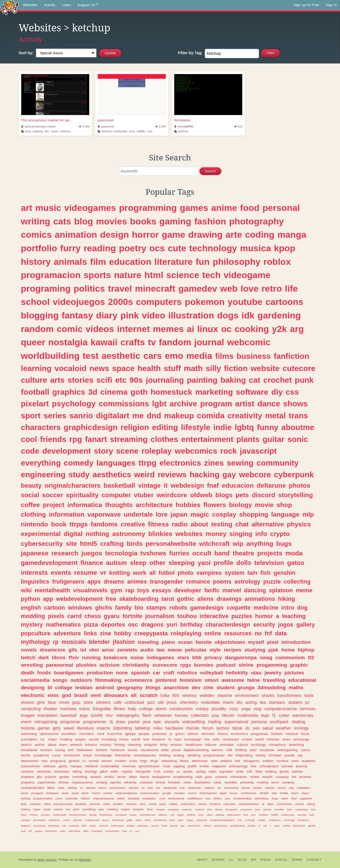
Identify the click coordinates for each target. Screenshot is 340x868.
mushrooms (194, 826)
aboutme (298, 427)
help (132, 709)
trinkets (277, 734)
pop (215, 715)
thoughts (119, 505)
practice (51, 777)
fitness (158, 524)
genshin (285, 573)
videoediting (194, 722)
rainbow (302, 815)
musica (256, 248)
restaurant (231, 739)
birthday (191, 625)
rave (137, 831)
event (26, 722)
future (295, 793)
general (74, 761)
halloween (85, 750)
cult (172, 815)
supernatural (236, 722)
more (201, 815)
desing (219, 809)
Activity (50, 5)
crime (59, 798)
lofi (30, 831)
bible (165, 750)
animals (70, 262)
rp (56, 642)
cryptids (127, 772)
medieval (91, 766)
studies (262, 820)
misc (53, 695)
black (24, 815)
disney (282, 788)
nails (199, 777)
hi (170, 739)
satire (284, 798)
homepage (193, 739)
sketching (296, 745)
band (222, 553)
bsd (146, 739)
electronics (180, 463)
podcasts (160, 734)
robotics (187, 673)
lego (265, 715)
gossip (174, 826)
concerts (221, 777)
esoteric (96, 777)
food (250, 208)
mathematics (63, 625)
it (166, 485)
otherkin (273, 739)
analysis (150, 745)
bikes (51, 788)
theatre (243, 553)
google (167, 793)
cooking (252, 329)
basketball (119, 485)
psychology (74, 404)
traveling (148, 642)
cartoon (54, 608)
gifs (73, 650)
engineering (43, 475)
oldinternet (118, 820)
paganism (306, 798)
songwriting (301, 809)
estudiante (29, 750)
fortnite (132, 616)
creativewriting (242, 798)
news (99, 368)
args (84, 715)
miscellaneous (147, 815)
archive (183, 404)
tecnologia (121, 553)
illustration (191, 315)
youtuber (35, 804)
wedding (194, 755)
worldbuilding (50, 356)
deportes (113, 625)
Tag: (190, 53)
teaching (294, 616)
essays (161, 590)
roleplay (157, 451)
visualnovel (149, 750)
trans (298, 416)
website (265, 368)
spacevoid (106, 120)
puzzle (272, 582)
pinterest (166, 680)
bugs (284, 544)
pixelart (35, 404)
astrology (247, 582)
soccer (53, 495)
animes (137, 582)
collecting (297, 582)
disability (81, 804)
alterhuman (200, 761)
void (150, 131)
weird (144, 475)
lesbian (84, 688)
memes (168, 329)
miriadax (179, 793)
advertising (261, 798)
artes (286, 739)
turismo (102, 750)
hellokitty (237, 673)
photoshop (39, 826)
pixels (56, 616)
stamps (156, 608)
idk (248, 315)
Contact (314, 860)
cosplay (224, 514)
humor (264, 616)
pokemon (205, 302)
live (158, 788)
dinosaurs (116, 695)
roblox (277, 262)
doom (161, 709)
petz (253, 750)
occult (202, 553)
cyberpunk (294, 475)
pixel (273, 642)
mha (313, 809)
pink (130, 315)
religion (135, 427)
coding (260, 235)
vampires (209, 573)
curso (56, 755)
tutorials (287, 766)
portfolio (39, 248)
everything (41, 463)
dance (269, 404)
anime (224, 208)
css (292, 392)
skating (298, 722)
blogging (40, 315)
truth (157, 772)
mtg (291, 788)
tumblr (97, 715)
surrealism (29, 739)
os (143, 788)
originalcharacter (104, 798)
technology (213, 248)
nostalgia (68, 342)
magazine (219, 766)
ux (178, 772)
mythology (35, 642)
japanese (35, 553)
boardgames (69, 673)
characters (41, 427)
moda (294, 553)
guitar (273, 439)
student (226, 688)
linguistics (35, 582)
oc (226, 329)
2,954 (84, 126)
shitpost (209, 788)
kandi (136, 739)
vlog (257, 709)
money (216, 534)
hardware (175, 728)
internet (133, 329)
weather (283, 728)
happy (190, 820)
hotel (164, 826)
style (215, 650)
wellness (50, 766)
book (59, 524)
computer (116, 495)
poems (222, 582)
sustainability (110, 766)
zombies (263, 815)
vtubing (25, 809)
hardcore (118, 750)
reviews (172, 475)
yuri (172, 625)
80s (176, 695)
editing (165, 427)
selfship (72, 788)
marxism (131, 804)
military (173, 804)
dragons (152, 625)
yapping (37, 131)
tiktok (237, 728)
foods (44, 673)
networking (169, 761)
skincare (208, 734)
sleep (138, 563)
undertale (138, 514)
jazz (151, 702)
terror (275, 782)
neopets (160, 809)
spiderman (195, 788)
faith (84, 826)
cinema (114, 392)
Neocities (26, 860)
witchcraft (214, 544)
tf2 (311, 658)
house (234, 793)
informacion (239, 777)
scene (127, 451)
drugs (154, 761)
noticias (270, 788)
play (150, 788)
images (28, 715)
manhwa (68, 709)
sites (214, 761)
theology (91, 772)
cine (209, 688)
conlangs (250, 820)
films (224, 356)
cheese (34, 815)
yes (256, 728)
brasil (81, 695)
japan (179, 514)
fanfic (212, 590)
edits (86, 831)
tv (152, 342)
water (114, 772)
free (111, 599)
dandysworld (176, 798)
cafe (118, 702)
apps (94, 582)
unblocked (134, 702)
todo (312, 815)
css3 (162, 798)
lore (162, 514)
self (64, 826)
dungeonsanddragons (222, 820)
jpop (76, 702)
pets (242, 495)
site (71, 544)
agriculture (74, 831)
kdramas (130, 782)
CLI (231, 860)
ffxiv (74, 658)
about (199, 524)
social (30, 495)
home (288, 650)
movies (112, 221)
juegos (92, 553)
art (26, 208)
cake (277, 826)
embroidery (188, 804)
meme (304, 590)
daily (289, 809)
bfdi (197, 658)
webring (220, 815)
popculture (36, 633)
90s (136, 380)
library (184, 761)
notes (187, 782)
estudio (267, 777)
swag (266, 658)
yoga (246, 709)
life (292, 288)
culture (34, 380)
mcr (109, 715)
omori (211, 680)
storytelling (296, 495)
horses (182, 715)
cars (153, 356)
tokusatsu (143, 826)
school (35, 302)
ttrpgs (79, 524)
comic (70, 329)
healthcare (194, 745)
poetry (133, 248)
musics (300, 804)
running (91, 658)
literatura (85, 728)
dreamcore (53, 650)
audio (147, 650)
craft (169, 673)
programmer (95, 722)
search (26, 745)
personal (281, 208)
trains (84, 709)
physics (299, 524)
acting (251, 702)
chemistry (189, 702)
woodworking (237, 826)
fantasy (77, 315)
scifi (104, 380)
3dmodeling (271, 688)
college (146, 709)
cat (255, 380)
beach (133, 815)
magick (125, 809)
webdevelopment (79, 599)
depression (29, 761)
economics (239, 734)
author (40, 745)
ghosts (284, 772)
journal (209, 342)
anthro (67, 820)
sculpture (267, 750)
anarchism (176, 688)
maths (296, 688)
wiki (26, 590)
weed (69, 728)
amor (108, 650)
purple (290, 755)
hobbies (188, 505)
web (229, 288)
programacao (214, 755)
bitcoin (228, 715)
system (235, 573)
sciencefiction (30, 766)
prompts (45, 815)
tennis (25, 755)
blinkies (160, 534)
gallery (306, 625)
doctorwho (51, 831)
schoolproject (269, 766)
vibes (210, 815)
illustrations (202, 782)
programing (46, 288)
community (278, 463)
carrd (74, 616)
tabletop (143, 728)
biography (97, 831)
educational (302, 680)
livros (305, 734)
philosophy (237, 262)
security (264, 625)
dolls (244, 563)
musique (25, 820)
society (169, 772)
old (161, 702)
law (161, 650)
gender (312, 826)
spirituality (82, 495)
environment (247, 695)
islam (271, 804)
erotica (109, 777)
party (163, 804)
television (269, 563)
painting (202, 380)
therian (193, 728)
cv (84, 761)
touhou (187, 616)
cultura (242, 745)
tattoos (193, 734)
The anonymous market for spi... (47, 120)
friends (53, 439)
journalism (160, 616)
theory (144, 777)
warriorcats (303, 715)
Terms (297, 860)
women (107, 761)
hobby (123, 633)
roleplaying (186, 633)
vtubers (295, 702)
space (123, 368)
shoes (124, 739)
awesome (233, 680)
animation (76, 235)
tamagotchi (231, 809)
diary (107, 315)
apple (223, 793)
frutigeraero (68, 582)
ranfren (207, 826)
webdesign (187, 485)
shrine (246, 665)
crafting (112, 544)
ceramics (27, 772)
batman (297, 772)
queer (33, 342)
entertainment (207, 439)
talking (77, 772)
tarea (148, 820)
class (61, 788)
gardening (279, 315)
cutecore (299, 368)
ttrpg (147, 463)
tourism (46, 750)
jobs (210, 809)
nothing (97, 534)
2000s (121, 302)
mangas (76, 766)
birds (135, 544)
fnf (268, 633)
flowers (215, 505)
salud (268, 728)
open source (47, 860)
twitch (28, 658)
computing (31, 709)
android (105, 688)
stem (181, 820)
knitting (120, 573)
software (252, 392)
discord (263, 495)
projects (270, 553)
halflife (141, 131)
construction (181, 709)
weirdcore (172, 495)
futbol (167, 573)
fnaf (213, 485)
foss (253, 766)
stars (183, 658)
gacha (63, 766)
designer (138, 809)
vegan (181, 815)
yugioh (39, 831)
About (202, 860)
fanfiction (292, 356)
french (103, 788)
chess (93, 616)
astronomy (129, 534)
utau (256, 673)
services (308, 709)
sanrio (81, 416)
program (216, 404)
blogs (224, 495)
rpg (76, 439)
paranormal (60, 665)
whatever (163, 715)
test (91, 356)
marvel (232, 590)
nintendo (34, 524)
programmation (43, 798)
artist (245, 404)
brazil (87, 755)
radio (180, 524)
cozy (234, 709)
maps (52, 739)
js (171, 734)
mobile (204, 766)
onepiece (27, 777)
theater (50, 709)
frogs (144, 761)
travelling (274, 680)
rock (229, 451)
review (255, 777)
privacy (213, 658)
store (88, 702)
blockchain (62, 772)
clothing (33, 514)
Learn (66, 5)
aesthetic (121, 356)
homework (72, 755)
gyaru (112, 616)
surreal (94, 761)
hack (172, 820)
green (180, 734)
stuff (172, 368)
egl (300, 755)
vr (103, 573)
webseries (44, 772)
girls (41, 702)
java (147, 722)
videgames (275, 820)
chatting (66, 739)
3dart (259, 772)
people (144, 734)
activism (110, 665)
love (250, 288)
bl (50, 688)
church (192, 793)
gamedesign (207, 608)
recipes (233, 650)
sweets (58, 809)
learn (63, 745)
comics (36, 235)
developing (39, 820)
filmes (119, 709)
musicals (74, 642)
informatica (85, 505)
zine (105, 633)
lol (83, 650)
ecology (301, 728)
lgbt (159, 404)
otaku (212, 772)
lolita (165, 695)
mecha (286, 826)
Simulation (182, 120)
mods (167, 766)
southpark (279, 722)
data (281, 633)
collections (54, 820)
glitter (130, 820)
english (31, 608)
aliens (205, 599)
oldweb (201, 495)
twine (253, 680)
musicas (200, 809)
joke (101, 809)
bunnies (204, 665)
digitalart (112, 416)
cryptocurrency (82, 782)
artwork (76, 745)
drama (223, 734)
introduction (296, 642)
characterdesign (228, 625)
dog (302, 608)
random (37, 329)
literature (173, 262)
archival (103, 826)
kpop (285, 248)
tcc (43, 739)
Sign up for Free (306, 5)
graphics (69, 392)
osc (133, 625)
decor (85, 793)
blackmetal (299, 826)
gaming (175, 221)
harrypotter (143, 772)
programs (27, 782)
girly (57, 728)
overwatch (121, 815)
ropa (178, 739)
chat (242, 524)
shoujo (93, 815)
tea (263, 702)
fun (203, 262)
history (36, 262)
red (265, 826)
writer (240, 772)
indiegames (160, 658)
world (259, 739)
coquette (239, 608)
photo (186, 573)
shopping (254, 514)
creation (121, 761)
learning (36, 368)
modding (33, 616)
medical (292, 734)
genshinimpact (149, 766)
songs (60, 680)
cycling (200, 772)
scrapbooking (183, 777)
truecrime (114, 734)
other (157, 563)
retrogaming (46, 722)
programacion (51, 275)
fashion (210, 221)
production (100, 673)
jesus (172, 702)
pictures (294, 673)
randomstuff (59, 815)
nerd (101, 734)
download (54, 826)
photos (299, 485)
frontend (215, 804)
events (61, 573)
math (193, 368)
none (122, 673)
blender (99, 642)
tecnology (289, 820)
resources (238, 633)
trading (215, 722)
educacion (238, 485)
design (115, 235)
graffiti (192, 766)
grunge (246, 688)
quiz (228, 798)
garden (64, 777)
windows (80, 608)
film (98, 262)
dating (311, 804)
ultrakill (264, 793)
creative (133, 524)
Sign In (331, 5)
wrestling (32, 665)
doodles (118, 804)
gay (229, 475)
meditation (303, 788)
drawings (229, 599)
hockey (106, 745)
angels (80, 739)
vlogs (275, 798)
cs (81, 788)
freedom (159, 739)
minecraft (155, 288)
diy (277, 392)
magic (200, 514)
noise (137, 658)
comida (211, 416)
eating (260, 755)
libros (59, 658)
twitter (121, 798)
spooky (267, 809)
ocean (185, 642)
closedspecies (145, 755)
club (239, 820)
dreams (114, 582)
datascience (234, 815)
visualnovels (90, 590)
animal (246, 788)
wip (238, 544)
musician (74, 826)
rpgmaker (226, 772)
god (67, 695)
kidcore (211, 745)
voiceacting (231, 788)
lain (252, 573)
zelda (107, 804)
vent (96, 695)
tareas (105, 820)
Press (266, 860)
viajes (37, 809)
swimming (29, 734)
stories (80, 380)
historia (28, 728)
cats (62, 221)
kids (182, 788)
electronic (33, 695)
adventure (67, 633)
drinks (93, 826)
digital (73, 534)
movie (264, 505)
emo (174, 356)
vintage (149, 485)
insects (103, 728)
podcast (226, 665)
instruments (117, 826)
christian (275, 755)
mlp (308, 514)
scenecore (165, 665)
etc (121, 380)
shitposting (244, 755)
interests (34, 573)
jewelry (273, 673)
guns (209, 777)
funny (268, 427)
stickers (103, 702)
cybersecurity (42, 544)
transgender (166, 582)
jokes (139, 820)
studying (255, 650)
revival (96, 793)
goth (139, 392)
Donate (218, 860)
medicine (266, 608)
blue (52, 702)
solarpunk (202, 820)
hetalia (284, 793)
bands (133, 750)
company (282, 777)
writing (35, 221)
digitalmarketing (196, 750)
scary (133, 761)
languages (116, 463)
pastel (134, 722)
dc (248, 728)
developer (188, 590)
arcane (155, 826)
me (138, 416)
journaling (165, 380)
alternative (268, 524)
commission (285, 804)
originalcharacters (73, 485)
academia (41, 755)
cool (29, 439)
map (124, 831)
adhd (47, 804)
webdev (207, 695)
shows (295, 404)
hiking (287, 599)
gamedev (198, 288)
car (156, 673)
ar (131, 831)
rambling (112, 809)
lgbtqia (130, 734)
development (67, 451)
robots (178, 608)
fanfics (218, 798)
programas (260, 734)
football (35, 392)
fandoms (104, 524)
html (154, 275)
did (230, 755)
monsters (87, 734)
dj (111, 722)
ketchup (66, 131)
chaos (305, 793)
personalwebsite (171, 544)
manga (292, 235)
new (208, 798)
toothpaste (120, 131)
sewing (240, 463)
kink (246, 815)
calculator (229, 804)
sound (94, 739)
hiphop (306, 650)
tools (309, 695)
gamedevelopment (49, 563)
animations (260, 599)
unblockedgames (126, 793)
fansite (204, 642)
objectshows (230, 642)
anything (260, 544)
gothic (186, 599)
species (116, 782)
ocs (157, 248)
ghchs (104, 608)
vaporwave (104, 514)
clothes (164, 439)
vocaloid (70, 368)
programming (148, 208)
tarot (168, 599)
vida (274, 793)
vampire (134, 788)
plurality (219, 709)
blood (24, 793)
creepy (202, 709)
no (258, 633)
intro (288, 608)
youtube (245, 302)
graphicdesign (91, 427)
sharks (268, 695)
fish (47, 131)
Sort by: (26, 53)
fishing (119, 745)
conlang (102, 782)
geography (130, 688)
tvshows (153, 553)
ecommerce (139, 680)
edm (216, 739)
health (149, 368)
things (153, 688)
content (108, 793)
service (217, 750)
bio (139, 608)
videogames (90, 208)
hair (237, 761)
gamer (44, 728)
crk (219, 788)
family (123, 608)
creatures (187, 809)
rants (295, 761)
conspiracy (277, 745)
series (55, 416)
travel (120, 288)
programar (70, 722)
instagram (52, 793)
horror (145, 235)
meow (175, 650)
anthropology (238, 766)
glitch (104, 772)
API (254, 860)
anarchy (301, 766)
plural (176, 750)
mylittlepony (195, 798)
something (89, 809)
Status (281, 860)
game (173, 235)
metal (275, 416)
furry (132, 131)
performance (118, 788)
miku (158, 728)
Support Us (88, 5)
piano (168, 642)
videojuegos (79, 302)
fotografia (102, 709)
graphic (299, 665)
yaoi (204, 563)
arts (57, 380)
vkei (94, 650)
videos (100, 329)
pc (307, 702)
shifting (191, 815)
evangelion (149, 798)
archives (305, 777)
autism (116, 563)
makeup (179, 416)
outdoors (81, 680)
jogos (286, 625)
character (146, 782)
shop (284, 505)
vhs (207, 739)
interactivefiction (249, 804)
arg (297, 329)
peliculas (196, 650)
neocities (231, 782)
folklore (85, 798)
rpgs (186, 665)
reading (100, 248)
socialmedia (35, 680)
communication (150, 793)
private (252, 826)
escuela (172, 722)
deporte (225, 695)
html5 (89, 544)
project (54, 505)
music (55, 131)
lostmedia (72, 798)
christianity (136, 665)
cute (177, 248)
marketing (214, 392)
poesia (202, 804)
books (143, 221)
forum (208, 728)
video (154, 315)
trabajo (131, 826)
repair (47, 809)
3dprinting (123, 728)
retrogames (251, 761)
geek (76, 809)
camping (288, 782)
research (65, 553)
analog (179, 755)
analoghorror (161, 777)
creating (263, 782)
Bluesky (85, 860)
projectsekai (112, 831)
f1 (274, 715)
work (139, 573)
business (254, 356)
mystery (32, 625)
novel (64, 702)
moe (23, 831)
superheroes (46, 782)
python (30, 599)
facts (150, 809)
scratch (149, 695)
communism (290, 658)
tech (211, 275)
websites (189, 534)
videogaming (288, 750)
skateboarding (139, 599)
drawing (205, 235)
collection (200, 715)
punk (304, 380)
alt (134, 695)
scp (68, 809)
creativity (245, 416)
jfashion (124, 642)
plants (248, 439)
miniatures (304, 820)
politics (89, 288)
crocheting (80, 777)
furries (179, 553)
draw (120, 722)
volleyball (211, 673)
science (183, 275)
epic (158, 722)
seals (65, 793)
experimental (41, 534)
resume (86, 573)
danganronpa (241, 658)
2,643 (161, 126)
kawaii (104, 342)
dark (44, 658)
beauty (31, 485)
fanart (96, 439)
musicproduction (32, 788)
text (71, 750)
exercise (95, 804)
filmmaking (108, 680)
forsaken (174, 782)
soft (249, 772)
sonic (298, 439)
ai (190, 329)
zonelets (127, 650)
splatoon (281, 590)
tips (183, 826)
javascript (258, 451)
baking (233, 380)
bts (240, 702)
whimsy (189, 695)
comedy (79, 463)
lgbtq (244, 427)
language (285, 514)
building (271, 772)
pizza (91, 625)
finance (92, 563)
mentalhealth (52, 590)
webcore (255, 475)
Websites (30, 5)
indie (222, 427)
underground (92, 820)
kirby (164, 745)
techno (223, 728)
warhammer (160, 820)
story (103, 451)
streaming (129, 439)
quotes (188, 772)
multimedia (248, 715)
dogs (228, 315)
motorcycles (288, 815)
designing (33, 688)
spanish (140, 673)
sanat (75, 793)
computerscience (280, 709)
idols (24, 804)
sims (143, 804)
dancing (255, 590)
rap (130, 590)
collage (64, 688)
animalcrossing (63, 804)
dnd (154, 416)
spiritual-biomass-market (39, 126)
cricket (247, 739)
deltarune (271, 485)
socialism (69, 734)
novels (29, 650)
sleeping (182, 563)
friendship (123, 755)
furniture (283, 761)
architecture (154, 505)
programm (246, 809)
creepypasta (151, 633)
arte (234, 235)
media (199, 356)
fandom (175, 342)
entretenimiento (78, 815)
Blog (242, 860)
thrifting (241, 750)
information (67, 514)
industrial (133, 798)
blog (28, 131)
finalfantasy (106, 815)
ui (259, 826)
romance (198, 582)
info (261, 534)
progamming (272, 665)
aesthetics (112, 475)
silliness (163, 815)
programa (58, 761)
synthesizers (249, 793)
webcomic (249, 342)
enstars (176, 745)
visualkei (279, 809)
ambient (226, 761)
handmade (170, 788)
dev (196, 688)
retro (272, 288)
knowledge (103, 755)
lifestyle (196, 427)
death (27, 673)
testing (222, 524)
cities (63, 831)
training (25, 798)
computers (159, 302)
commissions (124, 404)
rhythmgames (208, 793)
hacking (205, 475)
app (48, 599)
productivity (221, 826)
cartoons (284, 302)
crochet (277, 380)
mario (228, 702)
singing (241, 534)
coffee (30, 505)
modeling (109, 739)
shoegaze (37, 793)
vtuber (144, 495)
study (79, 475)
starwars (277, 702)
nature (128, 275)
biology (240, 505)
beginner (26, 826)
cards (217, 782)
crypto (280, 534)
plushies (86, 665)
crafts (133, 342)
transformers (289, 695)
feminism (191, 680)
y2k (279, 329)
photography (256, 221)
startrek (91, 788)
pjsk (273, 650)
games (194, 208)
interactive (214, 616)
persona (259, 722)
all (152, 573)
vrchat (153, 804)
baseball (69, 715)
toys (143, 590)
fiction (236, 368)
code (30, 451)
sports (97, 275)
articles (257, 788)
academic (309, 761)
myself (256, 642)
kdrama (91, 745)
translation (48, 715)
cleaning (134, 745)
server (122, 777)
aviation (268, 761)
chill (229, 750)
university (129, 766)
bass (258, 809)
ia (263, 804)
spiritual (78, 820)
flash (147, 715)
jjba (39, 777)
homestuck (171, 392)
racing (60, 750)
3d (93, 392)
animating (173, 809)
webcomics (196, 451)
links (90, 633)
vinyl (294, 798)
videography (128, 715)
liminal (160, 782)
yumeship (247, 782)
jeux (253, 815)
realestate (211, 702)
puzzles (242, 616)
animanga (301, 739)
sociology (258, 745)
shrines (64, 782)
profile (223, 563)
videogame (247, 275)
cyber (284, 715)
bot (294, 777)
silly (213, 368)
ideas (52, 745)
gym (116, 590)
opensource (49, 734)
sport (31, 416)
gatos (296, 563)
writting (165, 755)
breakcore (116, 658)
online (213, 633)
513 (238, 126)
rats (44, 761)
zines (214, 463)
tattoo (133, 777)
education (130, 262)
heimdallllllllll (184, 126)
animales (227, 745)
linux (208, 329)
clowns (27, 702)
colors (305, 750)
